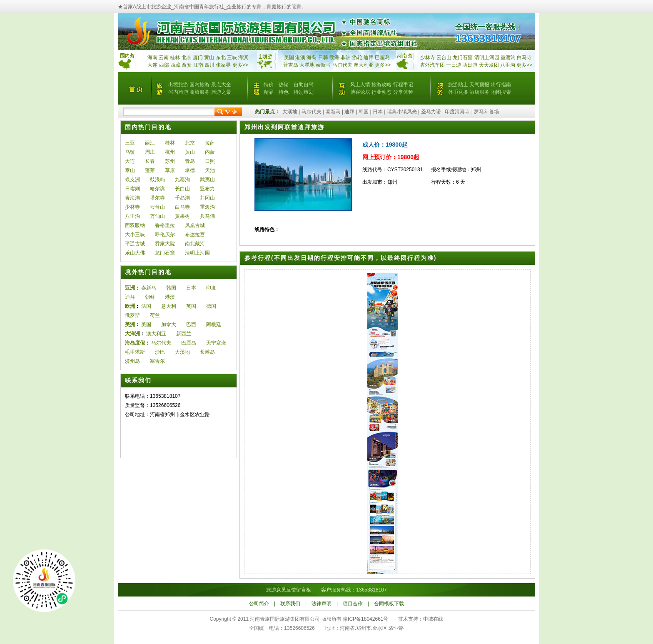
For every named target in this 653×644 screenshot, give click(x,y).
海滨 (243, 57)
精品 (269, 92)
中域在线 (433, 619)
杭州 (170, 152)
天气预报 (479, 85)
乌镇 (130, 152)
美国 (289, 57)
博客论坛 (360, 92)
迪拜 (369, 57)
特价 (269, 85)
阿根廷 (214, 324)
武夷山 (207, 180)
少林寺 (428, 57)
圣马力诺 (431, 112)
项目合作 (353, 604)
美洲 (130, 324)
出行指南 (501, 85)
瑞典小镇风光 (402, 112)
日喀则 (132, 189)
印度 (211, 288)
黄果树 (182, 216)
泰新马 (324, 65)
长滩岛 (207, 352)
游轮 (357, 57)
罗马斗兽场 (486, 112)
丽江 (150, 143)
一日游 (454, 65)
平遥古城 (135, 244)
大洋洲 (132, 334)
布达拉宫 (195, 235)
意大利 (169, 306)
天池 (210, 170)
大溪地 (307, 65)
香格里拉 (165, 225)
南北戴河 (195, 244)
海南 (152, 57)
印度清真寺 (457, 112)
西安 (187, 65)
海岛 (312, 57)
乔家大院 (165, 244)
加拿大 (169, 324)
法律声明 (322, 604)
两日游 (470, 65)
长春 (150, 161)
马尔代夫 (343, 65)
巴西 (191, 324)
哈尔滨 (157, 189)
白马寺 (524, 57)
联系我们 (290, 604)
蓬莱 (150, 170)
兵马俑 (207, 216)
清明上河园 (197, 253)
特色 (284, 92)
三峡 (232, 57)
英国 (191, 306)
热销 (284, 85)
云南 (164, 57)
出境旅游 (178, 85)
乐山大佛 (135, 253)
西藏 (175, 65)
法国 (146, 306)
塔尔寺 (157, 198)
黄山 (209, 57)
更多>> (240, 65)
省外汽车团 (432, 65)
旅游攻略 (381, 85)
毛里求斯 (135, 352)
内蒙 (210, 152)
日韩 (323, 57)
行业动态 (381, 92)
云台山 (444, 57)
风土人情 (360, 85)
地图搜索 (501, 92)
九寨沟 (182, 180)
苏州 (170, 161)
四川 (209, 65)
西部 (164, 65)
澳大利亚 (364, 65)
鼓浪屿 (157, 180)
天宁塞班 (216, 343)
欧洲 (334, 57)
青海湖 (132, 198)
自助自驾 (304, 85)
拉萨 (210, 143)
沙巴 (160, 352)
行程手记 (403, 85)
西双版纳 (135, 225)
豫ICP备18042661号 (365, 619)
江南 (198, 65)
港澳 (300, 57)
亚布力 (207, 189)
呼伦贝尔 (165, 235)
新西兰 (184, 334)
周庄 (150, 152)
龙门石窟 (165, 253)
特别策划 (304, 92)
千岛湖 (182, 198)
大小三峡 (135, 235)
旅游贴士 (458, 85)
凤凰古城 (195, 225)
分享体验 (403, 92)
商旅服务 (199, 92)
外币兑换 (458, 92)
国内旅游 (199, 85)
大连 (152, 65)
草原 (170, 170)
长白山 (182, 189)
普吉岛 (291, 65)
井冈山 (207, 198)
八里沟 (508, 65)
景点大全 (221, 85)
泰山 (130, 170)
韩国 (364, 112)
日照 (210, 161)
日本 (378, 112)
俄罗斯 (132, 315)
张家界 (223, 65)
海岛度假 (135, 343)
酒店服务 (479, 92)
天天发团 (489, 65)
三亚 (130, 143)
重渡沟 (207, 207)
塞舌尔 (157, 361)
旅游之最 (221, 92)
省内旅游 (178, 92)
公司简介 (259, 604)
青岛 (190, 161)
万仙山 (157, 216)
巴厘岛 (382, 57)
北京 (187, 57)
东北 (221, 57)
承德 (190, 170)
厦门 (198, 57)
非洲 (346, 57)
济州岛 (132, 361)
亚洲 (130, 288)
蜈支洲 (132, 180)
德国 (211, 306)
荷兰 (155, 315)
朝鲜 (150, 297)
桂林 (175, 57)
